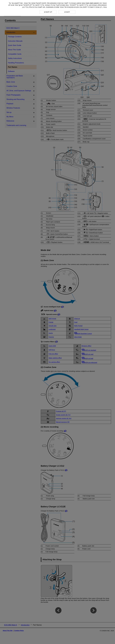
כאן (90, 5)
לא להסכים (28, 5)
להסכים (73, 5)
